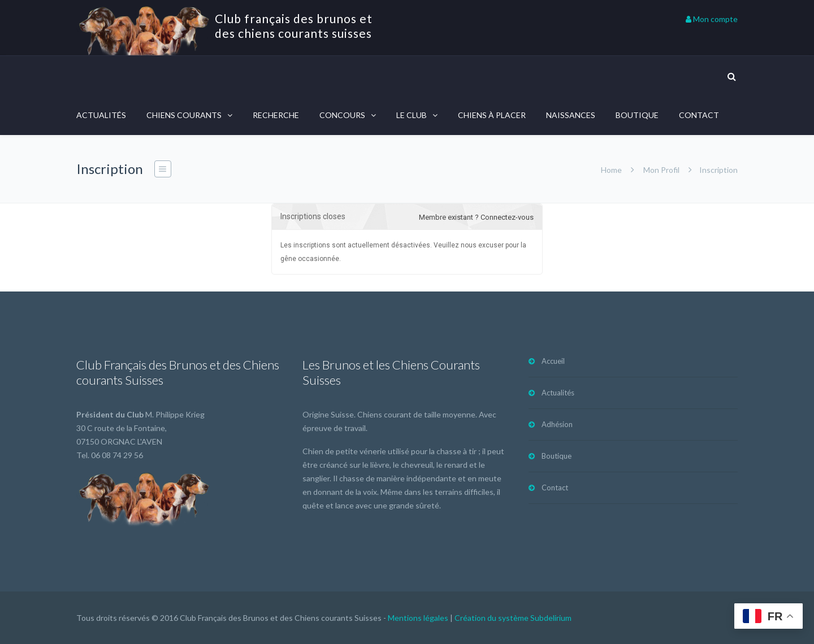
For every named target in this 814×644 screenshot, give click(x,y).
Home (611, 170)
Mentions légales (418, 618)
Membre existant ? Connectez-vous (476, 217)
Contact (699, 115)
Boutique (637, 115)
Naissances (571, 115)
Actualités (101, 115)
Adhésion (557, 424)
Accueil (553, 361)
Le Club (412, 115)
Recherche (276, 115)
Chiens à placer (492, 115)
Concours (342, 115)
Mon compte (712, 19)
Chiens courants (184, 115)
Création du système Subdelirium (513, 618)
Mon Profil (661, 170)
